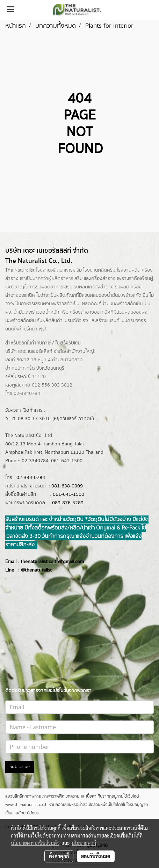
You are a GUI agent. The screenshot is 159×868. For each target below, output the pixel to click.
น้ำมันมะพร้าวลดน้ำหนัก (36, 312)
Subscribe (20, 767)
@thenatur (32, 570)
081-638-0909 (67, 486)
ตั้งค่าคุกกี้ (59, 856)
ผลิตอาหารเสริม (67, 279)
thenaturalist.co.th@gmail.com (52, 562)
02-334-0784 (31, 478)
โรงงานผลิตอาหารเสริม (59, 270)
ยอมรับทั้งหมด (96, 856)
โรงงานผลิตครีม (99, 270)
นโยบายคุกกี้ (84, 843)
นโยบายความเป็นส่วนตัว (35, 843)
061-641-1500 (68, 494)
